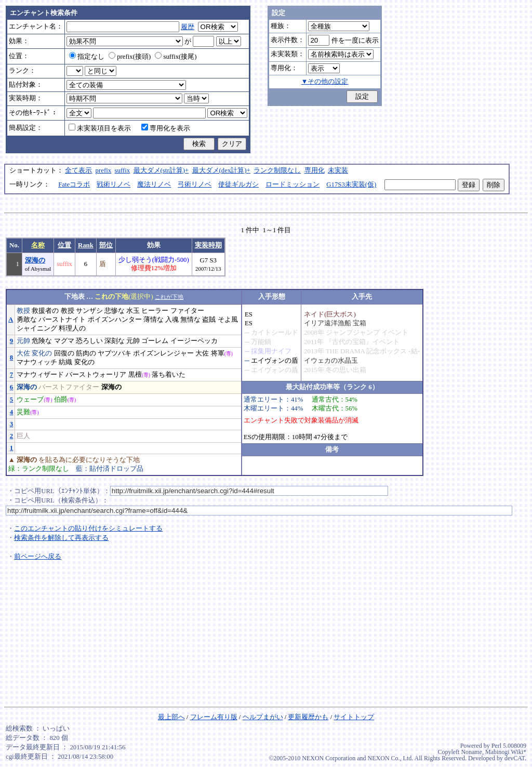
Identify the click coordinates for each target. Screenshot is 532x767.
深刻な (115, 341)
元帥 (23, 341)
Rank (86, 245)
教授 (23, 311)
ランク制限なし (277, 170)
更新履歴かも (308, 717)
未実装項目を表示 (100, 128)
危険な (42, 341)
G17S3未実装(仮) (351, 184)
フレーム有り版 (214, 717)
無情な (190, 320)
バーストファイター (69, 387)
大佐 (23, 353)
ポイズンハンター (115, 320)
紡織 (65, 362)
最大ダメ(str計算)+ (161, 170)
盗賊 (209, 320)
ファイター (187, 311)
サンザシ (89, 311)
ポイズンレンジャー (163, 353)
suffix (123, 170)
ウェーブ (30, 400)
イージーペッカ (194, 341)
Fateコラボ (74, 184)
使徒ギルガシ (238, 184)
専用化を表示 (166, 128)
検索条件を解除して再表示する (61, 538)
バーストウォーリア (96, 375)
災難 (23, 412)
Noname (471, 752)
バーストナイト (62, 320)
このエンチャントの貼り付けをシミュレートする (88, 528)
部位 (106, 245)
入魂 (172, 320)
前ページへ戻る (38, 557)
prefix (104, 170)
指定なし (87, 57)
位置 (64, 245)
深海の (35, 260)
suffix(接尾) (176, 57)
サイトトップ (354, 717)
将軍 (218, 353)
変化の (42, 353)
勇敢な (27, 320)
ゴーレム (155, 341)
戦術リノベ (114, 184)
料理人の (72, 328)
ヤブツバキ (115, 353)
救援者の (45, 311)
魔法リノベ (154, 184)
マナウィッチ (37, 362)
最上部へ (171, 717)
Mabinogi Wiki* (506, 752)
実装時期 (208, 245)
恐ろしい (89, 341)
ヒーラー (155, 311)
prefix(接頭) (130, 57)
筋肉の (86, 353)
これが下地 (169, 297)
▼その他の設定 (325, 82)
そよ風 (228, 320)
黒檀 (135, 375)
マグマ (64, 341)
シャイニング (37, 328)
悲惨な (115, 311)
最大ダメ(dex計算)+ (221, 170)
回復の (64, 353)
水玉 (133, 311)
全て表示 (78, 170)
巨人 (23, 436)
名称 (38, 245)
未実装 (338, 170)
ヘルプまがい (263, 717)
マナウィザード (40, 375)
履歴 (188, 27)
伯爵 (61, 400)
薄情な (154, 320)
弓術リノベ (195, 184)
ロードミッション (292, 184)
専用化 (315, 170)
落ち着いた (169, 375)
